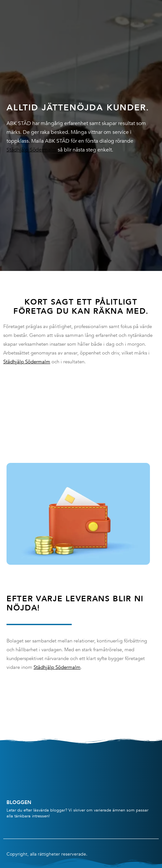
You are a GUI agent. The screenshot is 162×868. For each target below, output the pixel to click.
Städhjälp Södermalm (31, 150)
